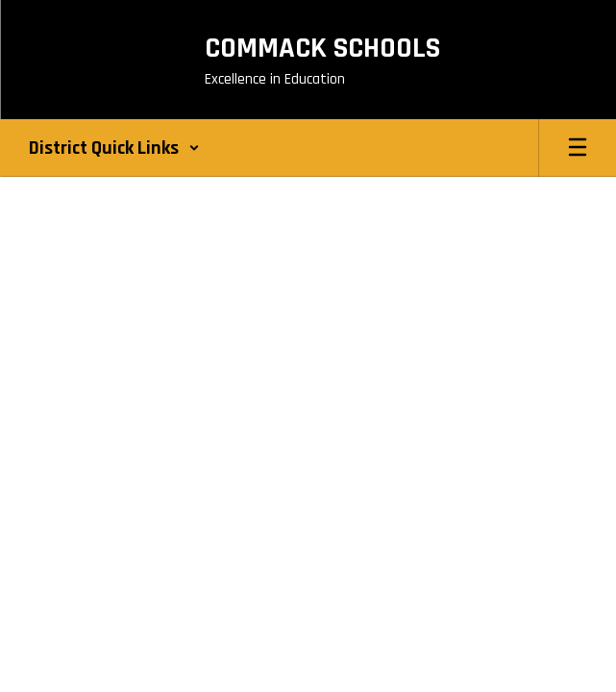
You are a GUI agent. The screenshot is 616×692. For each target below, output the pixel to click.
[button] (114, 148)
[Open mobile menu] (578, 148)
